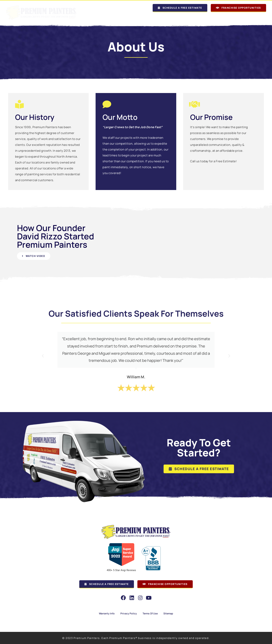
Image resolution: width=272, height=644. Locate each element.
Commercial (226, 18)
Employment (254, 18)
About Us (139, 18)
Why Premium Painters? (169, 18)
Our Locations (114, 18)
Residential (201, 18)
